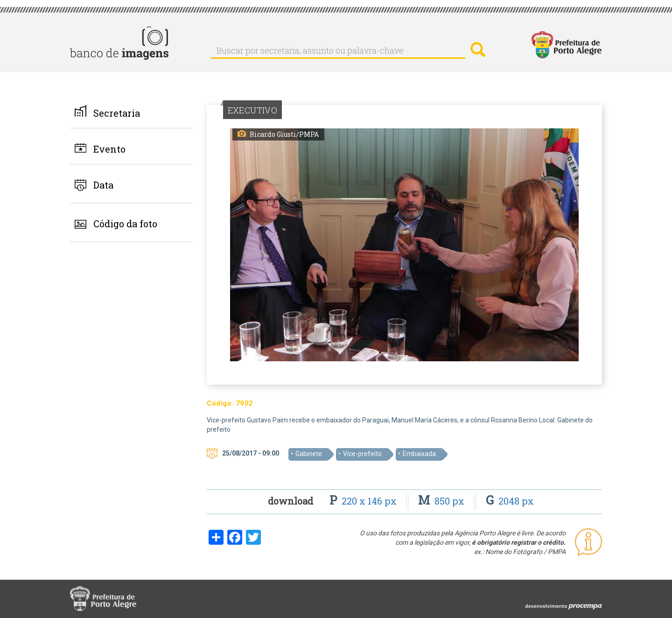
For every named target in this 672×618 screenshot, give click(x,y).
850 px (442, 501)
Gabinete (309, 454)
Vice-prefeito (362, 454)
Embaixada (419, 454)
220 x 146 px (364, 501)
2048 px (510, 501)
